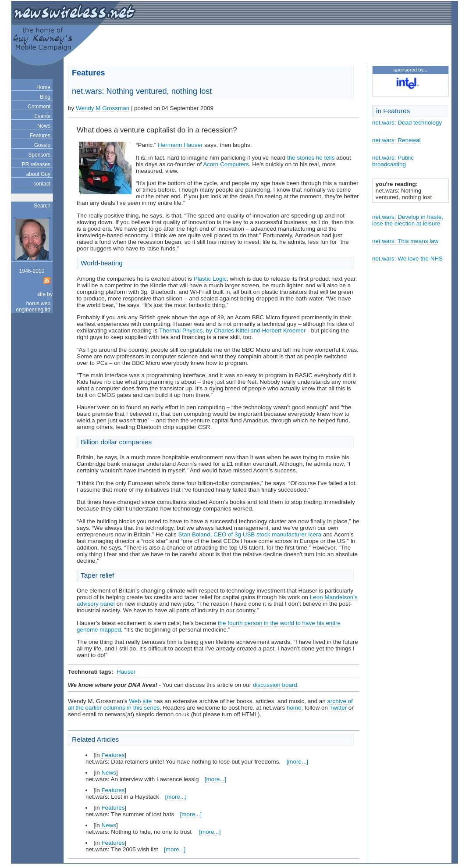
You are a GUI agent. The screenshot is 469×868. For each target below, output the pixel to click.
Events (42, 116)
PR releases (36, 164)
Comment (39, 107)
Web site (140, 701)
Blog (45, 97)
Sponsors (39, 155)
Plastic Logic (210, 279)
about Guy (38, 174)
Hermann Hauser (180, 145)
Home (43, 87)
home (294, 708)
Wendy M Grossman (103, 108)
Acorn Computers (226, 164)
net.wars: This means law (405, 241)
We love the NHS (420, 259)
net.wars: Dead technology (407, 123)
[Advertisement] (345, 46)
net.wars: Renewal (396, 140)
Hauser (126, 672)
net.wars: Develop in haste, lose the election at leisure (408, 220)
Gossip (42, 145)
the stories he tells (311, 158)
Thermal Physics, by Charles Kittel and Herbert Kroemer (233, 330)
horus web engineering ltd (33, 307)
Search (42, 206)
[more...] (297, 762)
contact (42, 184)
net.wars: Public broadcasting (393, 161)
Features (40, 136)
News (44, 126)
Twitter (338, 708)
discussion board (275, 685)
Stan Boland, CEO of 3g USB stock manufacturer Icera (250, 534)
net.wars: (385, 259)
